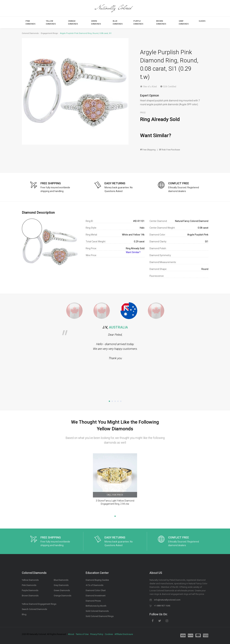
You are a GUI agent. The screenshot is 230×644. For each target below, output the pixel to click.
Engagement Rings (49, 33)
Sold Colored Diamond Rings (100, 616)
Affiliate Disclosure (124, 634)
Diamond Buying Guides (97, 580)
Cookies (109, 634)
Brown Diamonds (161, 23)
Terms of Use (82, 634)
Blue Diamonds (118, 23)
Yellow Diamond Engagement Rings (39, 604)
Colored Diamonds (30, 33)
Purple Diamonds (138, 23)
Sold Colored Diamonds (97, 611)
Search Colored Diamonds (34, 609)
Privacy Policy (97, 634)
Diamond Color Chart (96, 590)
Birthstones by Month (96, 606)
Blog (24, 614)
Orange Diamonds (73, 23)
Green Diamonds (96, 23)
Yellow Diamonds (51, 23)
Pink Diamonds (30, 23)
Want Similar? (156, 135)
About (71, 634)
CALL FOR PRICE (115, 495)
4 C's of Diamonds (95, 585)
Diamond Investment (96, 596)
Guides (202, 21)
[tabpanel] (115, 343)
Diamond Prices (93, 601)
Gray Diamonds (184, 23)
